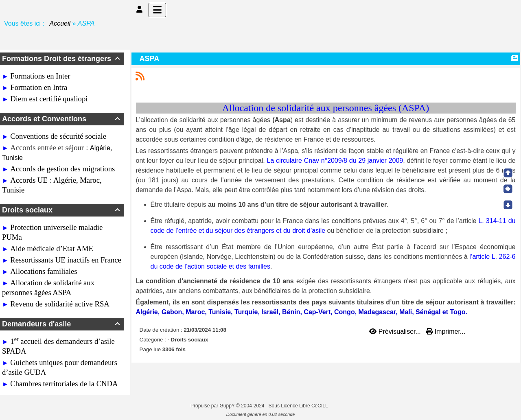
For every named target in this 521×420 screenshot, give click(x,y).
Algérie (100, 148)
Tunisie (12, 158)
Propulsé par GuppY (213, 406)
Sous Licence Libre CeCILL (299, 406)
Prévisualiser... (396, 331)
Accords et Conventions (62, 119)
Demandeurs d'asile (62, 324)
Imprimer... (446, 331)
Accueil (60, 23)
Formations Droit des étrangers (62, 59)
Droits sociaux (62, 210)
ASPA (151, 59)
